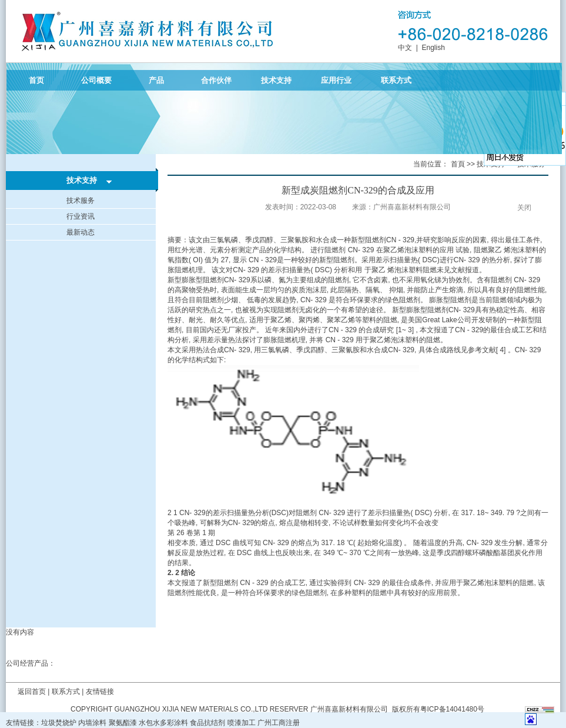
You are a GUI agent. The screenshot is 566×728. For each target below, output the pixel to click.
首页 (36, 80)
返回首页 (32, 692)
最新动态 (81, 232)
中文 (405, 48)
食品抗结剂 (207, 723)
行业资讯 (81, 216)
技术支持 (276, 80)
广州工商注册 (279, 723)
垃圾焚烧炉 (59, 723)
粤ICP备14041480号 (452, 709)
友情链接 (100, 692)
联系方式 (396, 80)
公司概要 (96, 80)
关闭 (524, 208)
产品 (156, 80)
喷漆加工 (242, 723)
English (433, 48)
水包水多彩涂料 (163, 723)
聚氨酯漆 (123, 723)
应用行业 (336, 80)
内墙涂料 (92, 723)
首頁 (458, 164)
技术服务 (81, 201)
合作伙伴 (216, 80)
